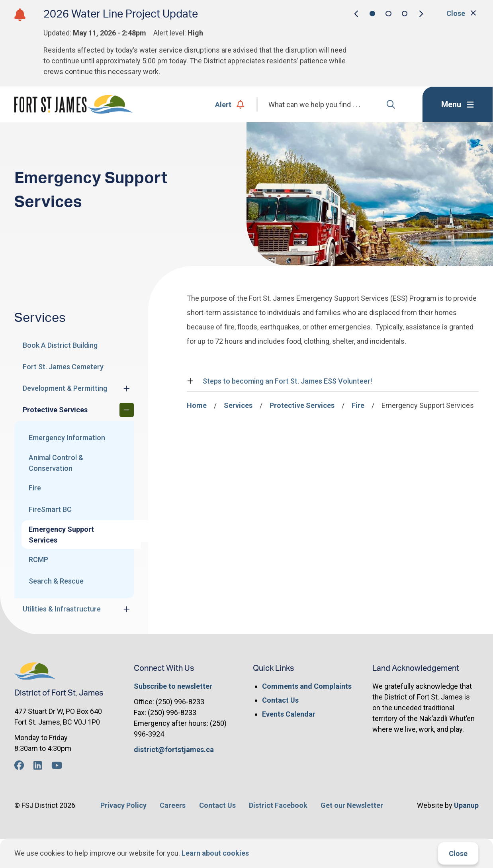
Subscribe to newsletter (173, 686)
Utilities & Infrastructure (62, 609)
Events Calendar (289, 714)
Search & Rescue (56, 581)
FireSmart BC (50, 509)
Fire (35, 488)
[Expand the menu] (458, 104)
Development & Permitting (65, 388)
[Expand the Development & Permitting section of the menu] (127, 388)
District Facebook (278, 805)
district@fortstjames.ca (174, 749)
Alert (230, 105)
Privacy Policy (123, 805)
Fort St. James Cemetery (63, 367)
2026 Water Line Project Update (121, 14)
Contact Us (280, 700)
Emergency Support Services (61, 535)
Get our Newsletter (352, 805)
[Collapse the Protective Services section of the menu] (127, 410)
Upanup (466, 805)
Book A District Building (60, 345)
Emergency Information (67, 438)
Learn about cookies (215, 853)
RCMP (38, 559)
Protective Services (55, 410)
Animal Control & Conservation (56, 463)
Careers (173, 805)
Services (238, 405)
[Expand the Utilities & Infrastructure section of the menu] (127, 609)
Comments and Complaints (307, 686)
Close (458, 853)
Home (197, 405)
